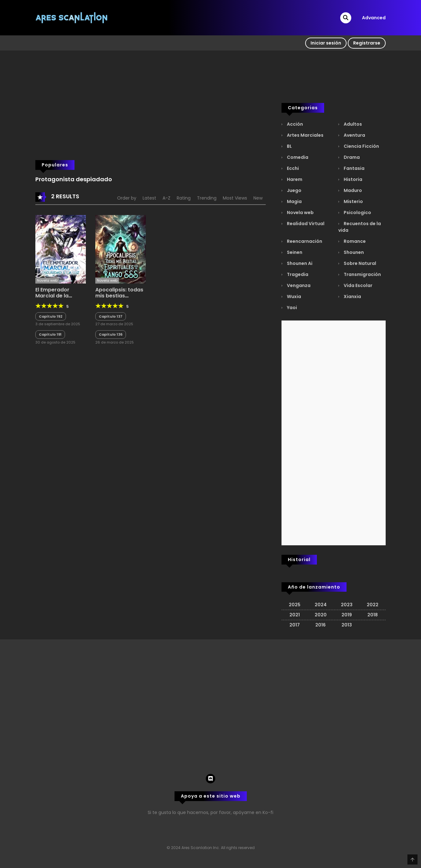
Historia (353, 179)
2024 (321, 605)
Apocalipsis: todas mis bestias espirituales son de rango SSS (120, 299)
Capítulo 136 (111, 334)
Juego (294, 190)
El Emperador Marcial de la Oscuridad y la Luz (59, 296)
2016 (320, 625)
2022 (373, 605)
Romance (354, 241)
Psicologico (357, 213)
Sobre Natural (359, 263)
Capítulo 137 (111, 316)
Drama (351, 157)
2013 (347, 625)
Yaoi (291, 308)
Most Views (235, 198)
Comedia (297, 157)
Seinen (294, 252)
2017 (295, 625)
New (258, 198)
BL (289, 146)
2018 (373, 615)
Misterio (353, 201)
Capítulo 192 (51, 316)
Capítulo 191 (50, 334)
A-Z (166, 198)
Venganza (298, 285)
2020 (321, 615)
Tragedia (297, 274)
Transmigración (362, 274)
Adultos (352, 124)
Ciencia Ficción (361, 146)
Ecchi (292, 168)
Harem (294, 179)
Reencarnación (304, 241)
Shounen (353, 252)
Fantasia (354, 168)
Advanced (374, 18)
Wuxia (294, 296)
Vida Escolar (358, 285)
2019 (347, 615)
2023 (347, 605)
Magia (294, 201)
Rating (184, 198)
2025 (295, 605)
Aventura (354, 135)
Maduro (352, 190)
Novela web (300, 213)
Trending (207, 198)
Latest (149, 198)
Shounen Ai (299, 263)
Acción (294, 124)
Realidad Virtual (305, 224)
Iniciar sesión (326, 43)
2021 (295, 615)
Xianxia (352, 296)
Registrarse (367, 43)
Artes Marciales (305, 135)
